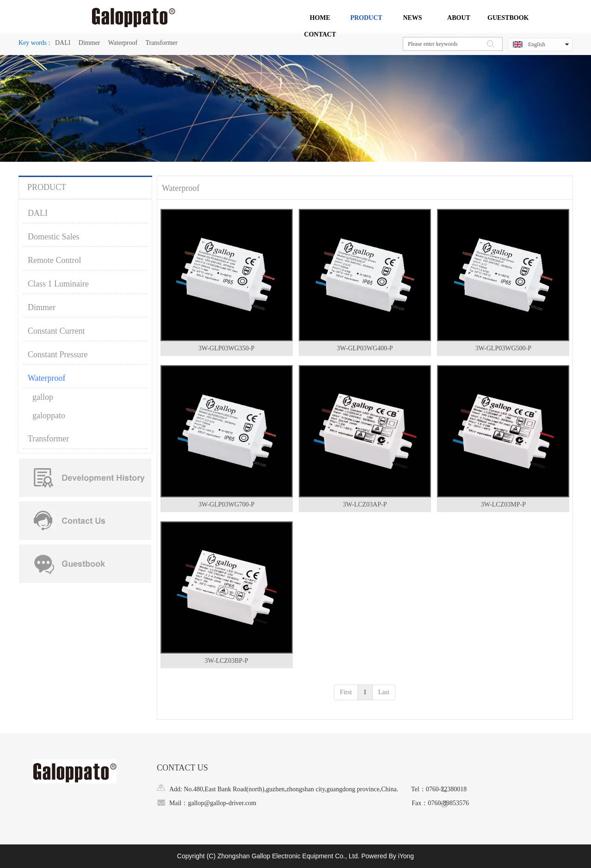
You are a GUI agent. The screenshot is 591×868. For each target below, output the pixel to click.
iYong (406, 856)
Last (384, 692)
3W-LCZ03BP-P (227, 661)
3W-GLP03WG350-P (226, 348)
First (346, 692)
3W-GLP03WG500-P (503, 348)
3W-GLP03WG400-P (365, 348)
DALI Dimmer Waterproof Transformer (115, 43)
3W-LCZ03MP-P (503, 504)
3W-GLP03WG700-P (226, 504)
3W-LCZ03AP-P (365, 504)
